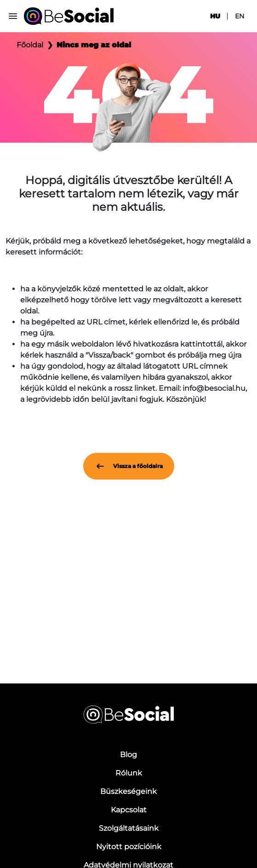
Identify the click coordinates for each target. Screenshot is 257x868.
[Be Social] (69, 16)
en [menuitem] (240, 16)
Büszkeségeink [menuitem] (128, 791)
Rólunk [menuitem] (129, 773)
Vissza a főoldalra (129, 466)
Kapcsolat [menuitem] (129, 810)
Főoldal (30, 45)
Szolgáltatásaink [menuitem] (129, 828)
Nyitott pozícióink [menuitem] (129, 847)
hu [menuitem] (215, 16)
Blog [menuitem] (128, 755)
